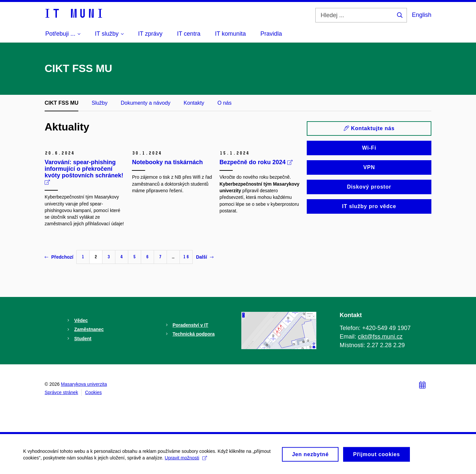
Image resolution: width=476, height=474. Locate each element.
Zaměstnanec (89, 329)
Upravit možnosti (186, 460)
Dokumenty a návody (145, 103)
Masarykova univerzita (84, 384)
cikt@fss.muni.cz (380, 337)
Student (83, 339)
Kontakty (194, 103)
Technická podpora (194, 334)
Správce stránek (61, 392)
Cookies (93, 392)
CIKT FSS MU (61, 103)
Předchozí (59, 257)
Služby (99, 103)
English (422, 15)
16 (186, 257)
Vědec (81, 320)
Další (205, 257)
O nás (225, 103)
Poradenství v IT (190, 325)
